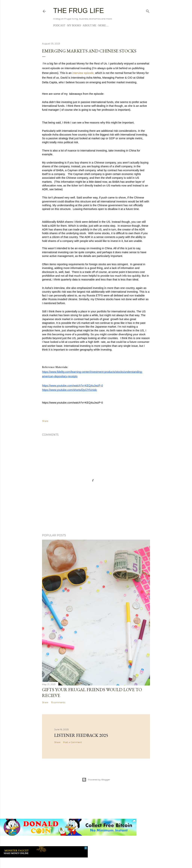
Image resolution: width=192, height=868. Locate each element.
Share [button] (45, 421)
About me (89, 25)
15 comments (58, 702)
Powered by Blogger (96, 780)
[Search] (148, 10)
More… (103, 25)
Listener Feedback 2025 (81, 735)
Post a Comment (73, 742)
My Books (74, 25)
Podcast (59, 25)
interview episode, (83, 73)
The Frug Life (79, 11)
